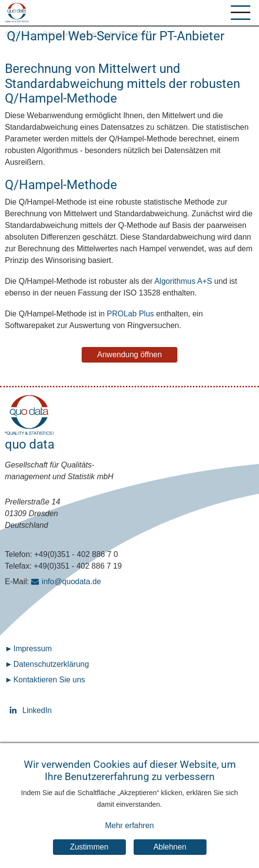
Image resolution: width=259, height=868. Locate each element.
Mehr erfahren (129, 835)
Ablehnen (170, 856)
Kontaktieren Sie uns (49, 680)
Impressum (32, 649)
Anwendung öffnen (129, 355)
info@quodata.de (71, 582)
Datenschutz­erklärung (51, 664)
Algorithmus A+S (183, 281)
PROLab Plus (130, 314)
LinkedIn (15, 710)
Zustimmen (89, 856)
